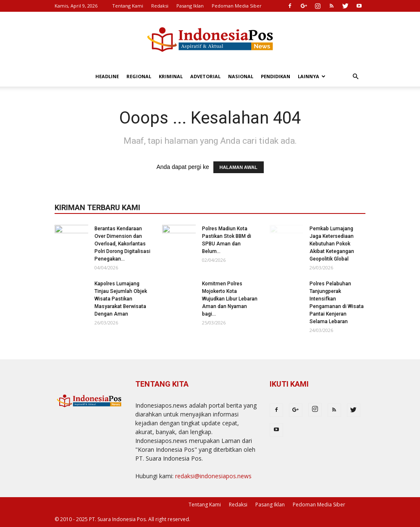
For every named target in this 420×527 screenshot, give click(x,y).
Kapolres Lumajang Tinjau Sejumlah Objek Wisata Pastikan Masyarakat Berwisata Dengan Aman (121, 299)
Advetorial (205, 76)
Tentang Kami (128, 6)
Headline (107, 76)
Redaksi (160, 6)
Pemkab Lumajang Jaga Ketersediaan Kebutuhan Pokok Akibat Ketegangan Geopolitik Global (332, 244)
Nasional (241, 76)
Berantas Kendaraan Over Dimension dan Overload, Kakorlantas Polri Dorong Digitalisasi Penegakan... (122, 244)
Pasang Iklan (190, 6)
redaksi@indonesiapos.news (213, 476)
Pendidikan (276, 76)
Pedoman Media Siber (237, 6)
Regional (139, 76)
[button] (355, 77)
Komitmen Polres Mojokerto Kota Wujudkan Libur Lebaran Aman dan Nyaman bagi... (230, 299)
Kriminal (171, 76)
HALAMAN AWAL (239, 167)
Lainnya (312, 76)
